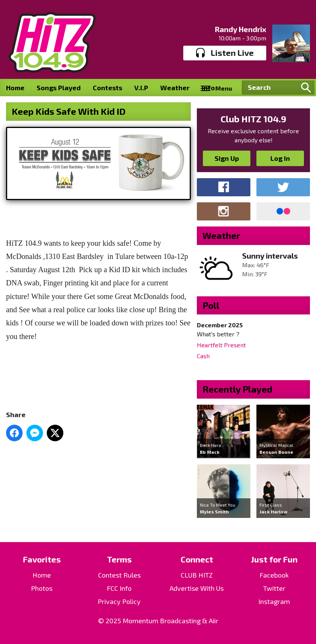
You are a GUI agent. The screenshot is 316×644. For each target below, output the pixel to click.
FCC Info (119, 588)
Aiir (214, 621)
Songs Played (59, 88)
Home (15, 88)
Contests (107, 88)
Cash (203, 356)
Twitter (274, 588)
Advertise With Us (197, 588)
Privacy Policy (119, 601)
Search (306, 88)
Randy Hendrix (240, 29)
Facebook (274, 575)
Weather (175, 88)
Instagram (274, 601)
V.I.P (141, 88)
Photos (42, 588)
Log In (280, 158)
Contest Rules (119, 575)
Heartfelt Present (221, 345)
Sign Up (227, 158)
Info (208, 88)
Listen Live (225, 53)
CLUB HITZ (197, 575)
